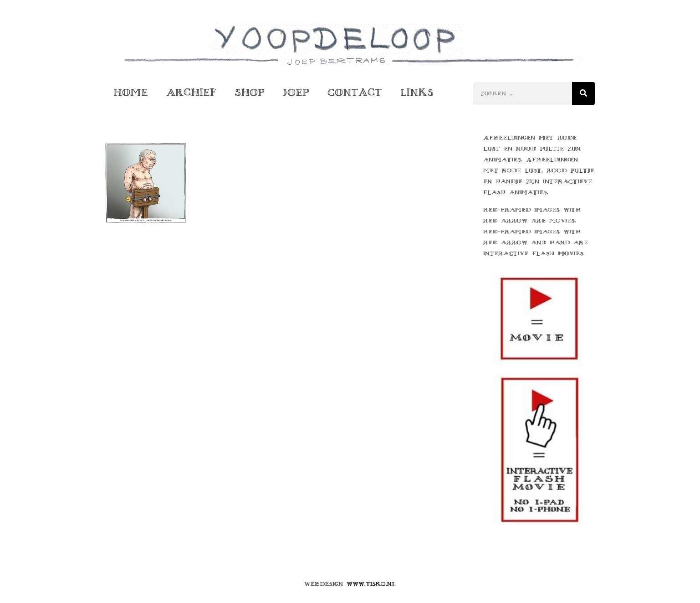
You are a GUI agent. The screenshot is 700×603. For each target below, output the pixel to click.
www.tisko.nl (371, 584)
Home (131, 92)
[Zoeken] (583, 93)
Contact (355, 92)
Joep (296, 92)
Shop (250, 92)
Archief (191, 92)
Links (417, 92)
